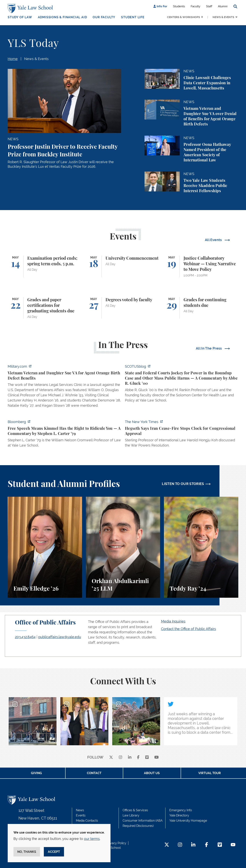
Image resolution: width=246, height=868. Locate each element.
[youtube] (157, 757)
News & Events (223, 17)
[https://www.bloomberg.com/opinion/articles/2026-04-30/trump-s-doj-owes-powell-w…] (64, 435)
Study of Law (20, 17)
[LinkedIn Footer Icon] (193, 845)
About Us (152, 773)
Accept (54, 852)
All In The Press (209, 348)
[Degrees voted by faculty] (123, 308)
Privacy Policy (116, 843)
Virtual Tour (210, 773)
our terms (92, 839)
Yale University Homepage (188, 821)
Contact (94, 773)
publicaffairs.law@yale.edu (60, 637)
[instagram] (121, 757)
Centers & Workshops (184, 17)
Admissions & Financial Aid (62, 17)
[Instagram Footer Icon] (180, 845)
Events (81, 815)
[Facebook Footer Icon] (207, 845)
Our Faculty (104, 17)
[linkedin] (130, 757)
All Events (214, 240)
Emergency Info (181, 810)
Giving (36, 773)
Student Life (133, 17)
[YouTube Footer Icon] (233, 845)
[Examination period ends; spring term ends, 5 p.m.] (45, 266)
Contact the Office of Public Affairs (189, 629)
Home (13, 59)
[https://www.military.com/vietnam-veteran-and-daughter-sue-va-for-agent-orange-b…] (64, 387)
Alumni (223, 6)
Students (179, 6)
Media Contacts (87, 821)
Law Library (131, 815)
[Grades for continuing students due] (201, 308)
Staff (209, 6)
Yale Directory (179, 815)
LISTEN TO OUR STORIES (183, 484)
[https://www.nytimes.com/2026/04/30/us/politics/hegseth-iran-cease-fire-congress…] (182, 435)
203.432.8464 (25, 637)
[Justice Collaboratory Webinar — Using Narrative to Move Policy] (201, 266)
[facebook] (138, 757)
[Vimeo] (147, 757)
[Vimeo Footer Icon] (220, 845)
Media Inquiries (173, 621)
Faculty (195, 6)
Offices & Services (135, 810)
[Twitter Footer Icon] (167, 845)
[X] (111, 757)
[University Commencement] (123, 266)
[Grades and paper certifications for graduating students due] (45, 308)
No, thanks (27, 852)
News (80, 810)
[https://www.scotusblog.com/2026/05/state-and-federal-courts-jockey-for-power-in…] (182, 384)
